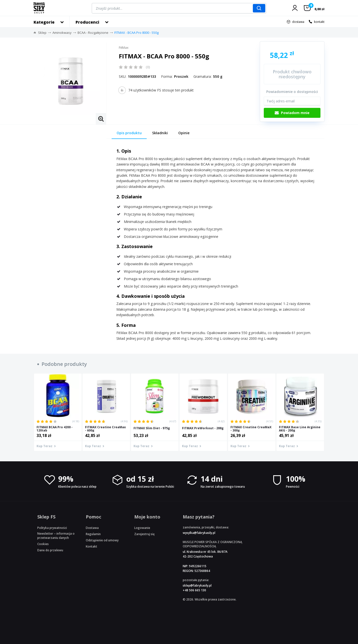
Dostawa (92, 528)
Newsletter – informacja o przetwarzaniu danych (56, 536)
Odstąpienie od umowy (102, 540)
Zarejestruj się (144, 534)
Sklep (42, 33)
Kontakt (91, 546)
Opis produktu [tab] (129, 133)
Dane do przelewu (50, 550)
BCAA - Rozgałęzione (93, 33)
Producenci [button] (87, 22)
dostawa (298, 22)
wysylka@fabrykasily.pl (199, 533)
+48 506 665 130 (194, 590)
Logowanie (142, 528)
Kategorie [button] (44, 22)
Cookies (43, 544)
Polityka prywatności (52, 528)
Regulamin (93, 534)
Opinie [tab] (184, 133)
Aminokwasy (62, 33)
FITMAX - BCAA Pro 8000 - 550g (136, 33)
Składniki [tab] (160, 133)
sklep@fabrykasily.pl (197, 585)
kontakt (319, 22)
